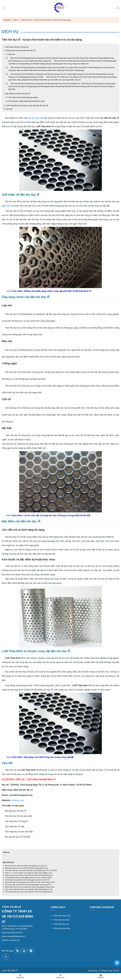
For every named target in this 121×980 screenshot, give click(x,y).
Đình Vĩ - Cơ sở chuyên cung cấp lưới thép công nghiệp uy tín (28, 873)
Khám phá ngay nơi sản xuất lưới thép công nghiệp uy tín (27, 868)
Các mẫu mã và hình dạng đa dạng (23, 97)
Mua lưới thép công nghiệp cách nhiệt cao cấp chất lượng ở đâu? (30, 882)
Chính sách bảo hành (61, 920)
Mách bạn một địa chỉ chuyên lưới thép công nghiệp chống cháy (30, 887)
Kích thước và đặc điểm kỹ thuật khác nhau (27, 101)
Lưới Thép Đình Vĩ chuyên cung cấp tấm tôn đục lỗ (27, 106)
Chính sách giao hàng (62, 928)
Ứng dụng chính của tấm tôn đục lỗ (20, 50)
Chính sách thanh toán (62, 916)
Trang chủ (20, 976)
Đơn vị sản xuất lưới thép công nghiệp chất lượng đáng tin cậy (29, 889)
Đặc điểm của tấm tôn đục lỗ (18, 94)
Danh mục (61, 976)
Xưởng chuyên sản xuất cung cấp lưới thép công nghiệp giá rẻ (29, 892)
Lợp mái (11, 54)
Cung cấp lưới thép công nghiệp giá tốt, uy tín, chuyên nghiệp (28, 878)
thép (8, 206)
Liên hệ (101, 976)
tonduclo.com (18, 800)
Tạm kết (9, 109)
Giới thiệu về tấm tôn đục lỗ (17, 47)
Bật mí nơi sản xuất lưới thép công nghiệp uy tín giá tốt (26, 866)
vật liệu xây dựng (36, 118)
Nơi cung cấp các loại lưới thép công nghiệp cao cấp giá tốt (28, 885)
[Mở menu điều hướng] (4, 8)
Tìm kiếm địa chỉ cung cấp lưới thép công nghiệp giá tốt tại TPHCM (31, 870)
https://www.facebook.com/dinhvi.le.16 (105, 916)
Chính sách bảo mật (61, 924)
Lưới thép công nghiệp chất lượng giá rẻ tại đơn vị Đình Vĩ (27, 880)
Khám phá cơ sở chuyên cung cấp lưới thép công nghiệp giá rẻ (29, 875)
